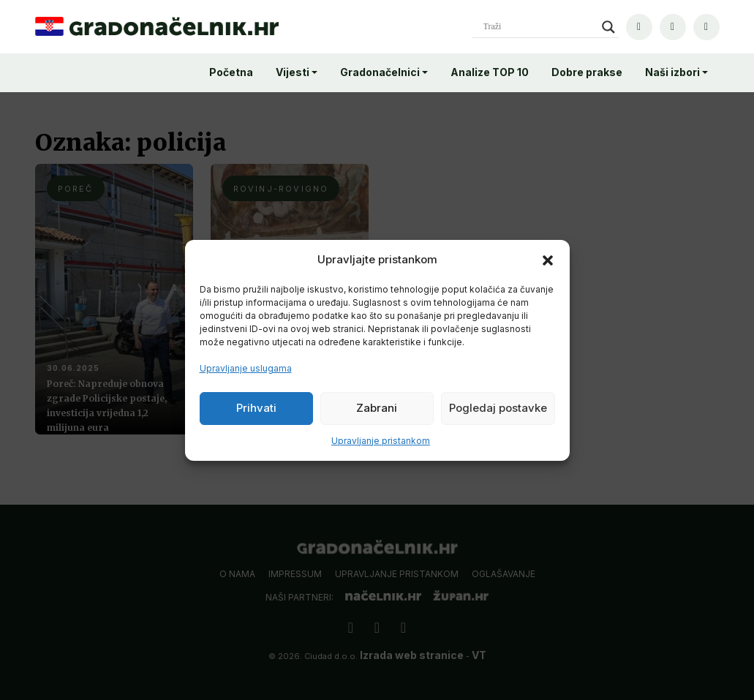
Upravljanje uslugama (246, 368)
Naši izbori (672, 72)
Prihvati (256, 408)
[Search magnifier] (608, 27)
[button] (548, 260)
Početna (231, 72)
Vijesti (293, 72)
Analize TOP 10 (490, 72)
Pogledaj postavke (498, 408)
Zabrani (377, 408)
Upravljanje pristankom (381, 441)
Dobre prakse (587, 72)
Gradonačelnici (380, 72)
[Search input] (539, 27)
